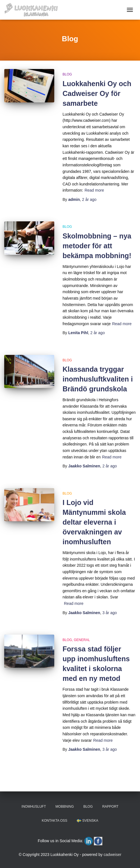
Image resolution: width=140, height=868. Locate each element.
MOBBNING (65, 807)
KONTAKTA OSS (54, 821)
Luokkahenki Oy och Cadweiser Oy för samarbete (97, 93)
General (82, 640)
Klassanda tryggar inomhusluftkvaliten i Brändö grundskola (98, 379)
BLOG (88, 807)
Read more (94, 190)
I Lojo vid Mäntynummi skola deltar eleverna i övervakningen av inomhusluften (94, 522)
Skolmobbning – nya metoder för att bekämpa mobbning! (97, 246)
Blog (67, 74)
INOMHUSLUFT (34, 807)
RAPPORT (110, 807)
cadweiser (113, 855)
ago (89, 199)
